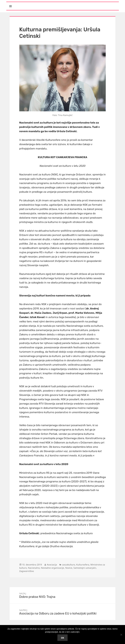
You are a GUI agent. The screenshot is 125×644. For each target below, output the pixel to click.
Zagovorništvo (27, 571)
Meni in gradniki (25, 3)
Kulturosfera (83, 565)
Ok (62, 638)
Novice (69, 568)
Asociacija (52, 565)
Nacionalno (34, 568)
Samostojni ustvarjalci (85, 568)
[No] (121, 635)
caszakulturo (68, 565)
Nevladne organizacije (52, 568)
